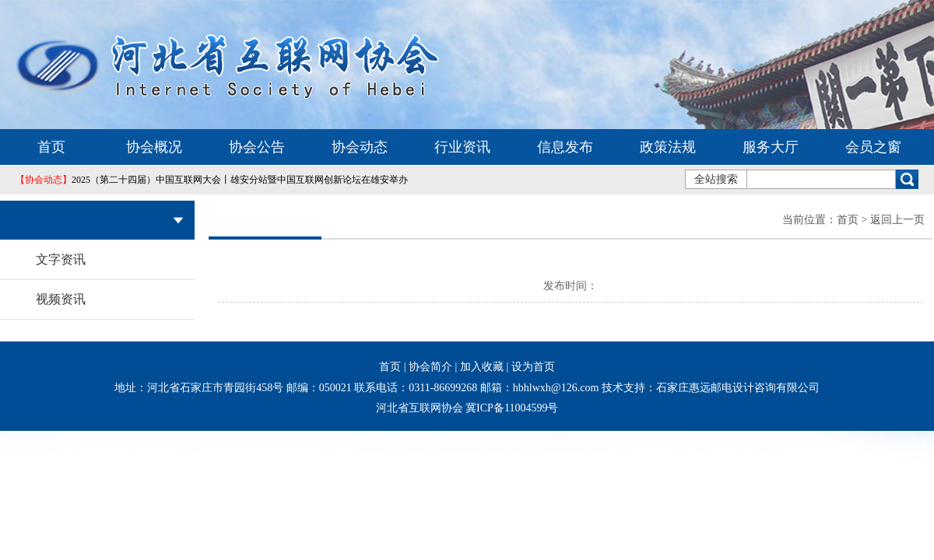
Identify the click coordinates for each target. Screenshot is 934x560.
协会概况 (154, 147)
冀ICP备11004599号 (512, 408)
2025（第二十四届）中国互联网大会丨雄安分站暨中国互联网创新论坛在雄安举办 (212, 180)
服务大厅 (771, 147)
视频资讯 (61, 299)
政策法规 (668, 147)
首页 (51, 147)
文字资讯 (61, 259)
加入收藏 (482, 367)
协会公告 (257, 147)
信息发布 (565, 147)
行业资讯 (462, 147)
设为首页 (533, 367)
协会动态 (360, 147)
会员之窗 (873, 147)
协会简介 (430, 367)
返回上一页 (897, 220)
